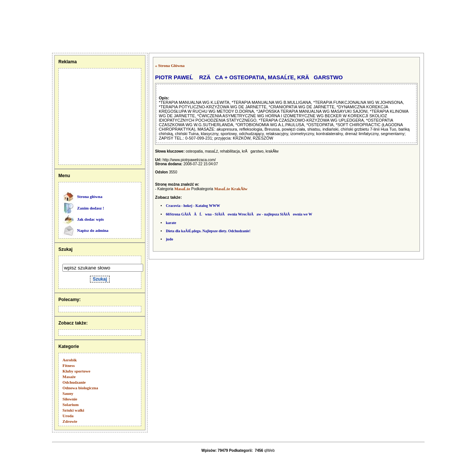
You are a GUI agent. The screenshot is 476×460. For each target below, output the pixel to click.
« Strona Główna (170, 66)
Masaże (69, 377)
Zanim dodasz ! (91, 208)
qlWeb (269, 451)
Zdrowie (70, 421)
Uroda (68, 416)
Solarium (70, 405)
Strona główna (90, 197)
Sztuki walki (73, 410)
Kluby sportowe (76, 371)
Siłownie (70, 399)
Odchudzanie (74, 382)
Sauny (68, 393)
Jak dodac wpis (90, 219)
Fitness (69, 365)
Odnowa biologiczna (80, 388)
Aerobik (70, 360)
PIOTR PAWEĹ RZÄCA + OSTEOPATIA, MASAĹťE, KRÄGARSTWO (249, 77)
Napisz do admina (93, 230)
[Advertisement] (38, 26)
